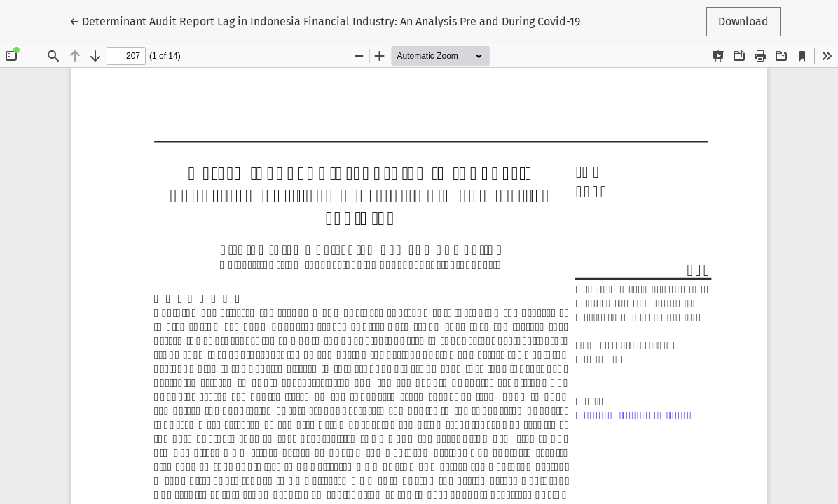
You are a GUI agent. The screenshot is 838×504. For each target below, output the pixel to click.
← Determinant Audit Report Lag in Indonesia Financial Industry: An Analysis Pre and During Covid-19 (325, 20)
